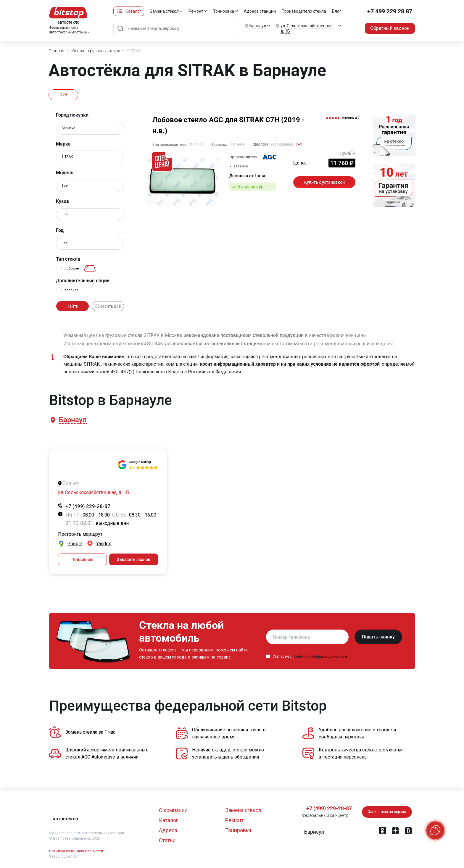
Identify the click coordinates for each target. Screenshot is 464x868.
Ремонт (196, 11)
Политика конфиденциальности (76, 851)
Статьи (167, 840)
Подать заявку (378, 637)
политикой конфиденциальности (320, 656)
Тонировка (224, 11)
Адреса (168, 830)
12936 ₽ (347, 154)
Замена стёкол (164, 11)
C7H (63, 95)
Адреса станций (260, 11)
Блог (337, 11)
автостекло (65, 819)
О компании (173, 810)
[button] (72, 420)
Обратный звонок (390, 28)
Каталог (133, 11)
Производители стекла (304, 11)
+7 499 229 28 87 (390, 11)
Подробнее (82, 559)
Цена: (300, 163)
